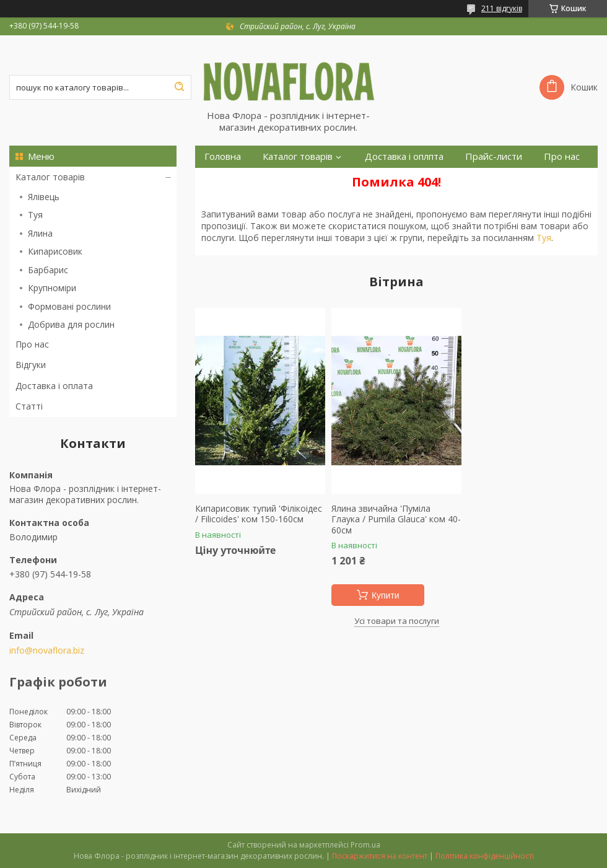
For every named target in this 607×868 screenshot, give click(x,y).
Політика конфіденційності (485, 856)
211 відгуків (502, 8)
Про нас (32, 344)
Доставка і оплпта (404, 156)
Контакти (225, 179)
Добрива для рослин (71, 324)
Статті (29, 406)
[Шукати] (179, 87)
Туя (35, 215)
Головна (223, 156)
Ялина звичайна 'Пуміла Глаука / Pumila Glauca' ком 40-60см (396, 519)
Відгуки (31, 365)
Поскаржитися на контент (380, 856)
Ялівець (44, 197)
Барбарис (48, 270)
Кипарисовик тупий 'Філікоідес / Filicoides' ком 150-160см (259, 514)
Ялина (40, 233)
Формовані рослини (69, 306)
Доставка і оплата (54, 386)
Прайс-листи (494, 156)
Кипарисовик (55, 251)
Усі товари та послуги (397, 621)
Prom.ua (365, 845)
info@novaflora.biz (47, 651)
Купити (386, 595)
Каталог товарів (50, 177)
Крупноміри (52, 288)
